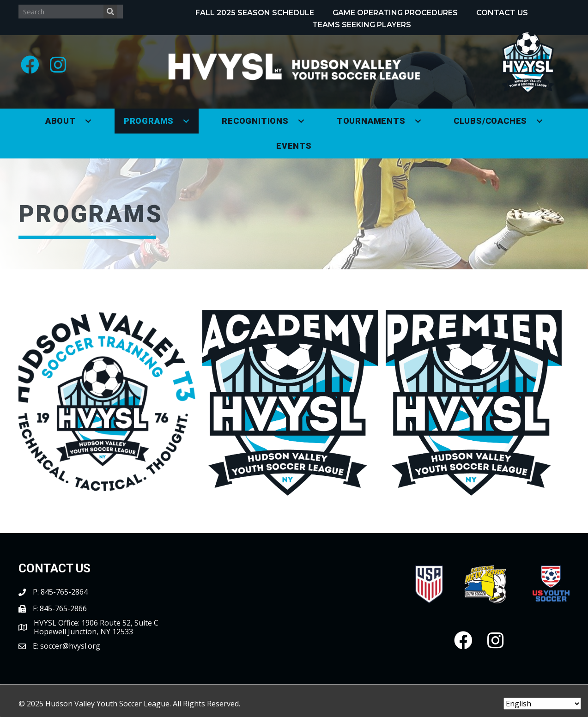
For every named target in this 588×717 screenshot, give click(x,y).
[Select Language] (542, 704)
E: (36, 646)
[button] (30, 65)
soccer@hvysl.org (70, 646)
